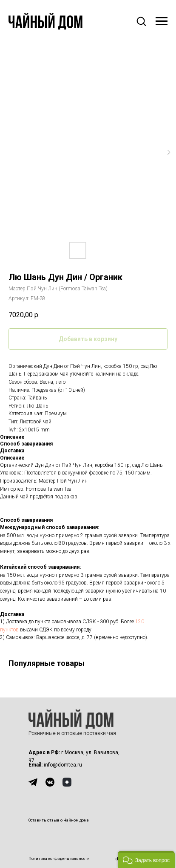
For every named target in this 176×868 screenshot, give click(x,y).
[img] (33, 782)
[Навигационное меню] (162, 21)
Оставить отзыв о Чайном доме (59, 820)
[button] (141, 21)
